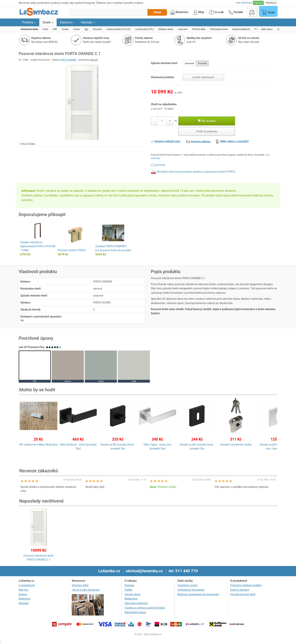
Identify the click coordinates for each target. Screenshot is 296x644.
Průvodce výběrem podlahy (246, 585)
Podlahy (29, 22)
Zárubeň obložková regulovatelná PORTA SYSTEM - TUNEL (38, 246)
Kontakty (24, 603)
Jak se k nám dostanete (86, 590)
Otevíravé (189, 63)
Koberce (67, 22)
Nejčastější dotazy (135, 612)
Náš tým (24, 590)
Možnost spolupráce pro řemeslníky (198, 594)
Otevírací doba (80, 585)
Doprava (129, 585)
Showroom (179, 12)
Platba (128, 590)
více (244, 3)
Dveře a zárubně (240, 590)
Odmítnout (271, 3)
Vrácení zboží (132, 594)
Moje (199, 12)
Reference (25, 599)
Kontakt (236, 12)
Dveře (48, 22)
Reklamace (131, 599)
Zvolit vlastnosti (203, 77)
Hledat (157, 12)
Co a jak (216, 12)
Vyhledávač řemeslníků (191, 590)
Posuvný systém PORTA (72, 250)
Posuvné (202, 63)
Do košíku (207, 121)
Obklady (88, 22)
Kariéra (23, 594)
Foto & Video (28, 144)
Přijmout (258, 3)
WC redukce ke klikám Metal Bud (38, 445)
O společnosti (27, 585)
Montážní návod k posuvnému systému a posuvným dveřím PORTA (196, 172)
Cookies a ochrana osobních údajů (145, 608)
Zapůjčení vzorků (187, 585)
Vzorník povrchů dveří (243, 594)
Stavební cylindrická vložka (236, 445)
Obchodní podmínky (136, 603)
